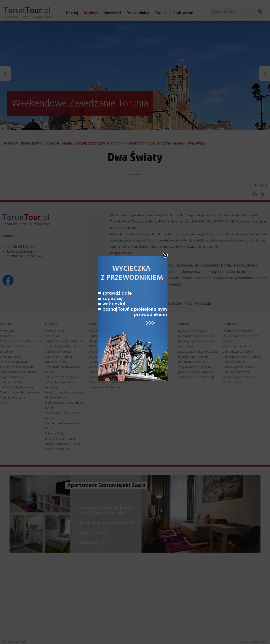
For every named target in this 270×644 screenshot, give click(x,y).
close (165, 237)
